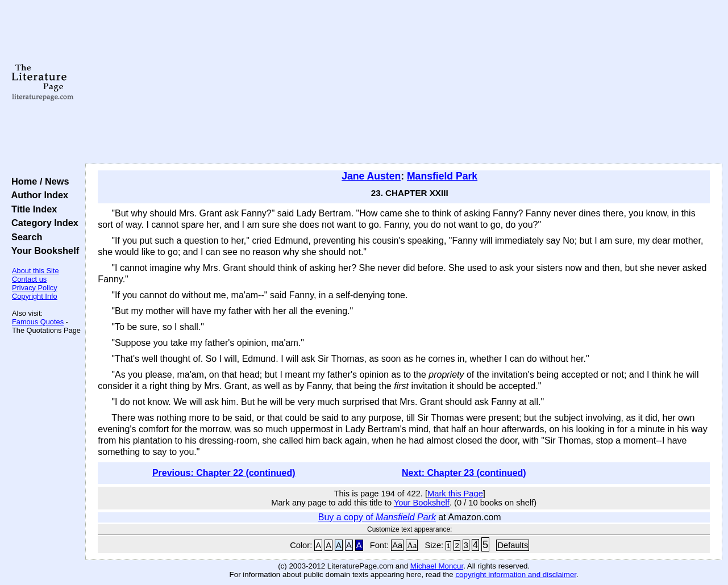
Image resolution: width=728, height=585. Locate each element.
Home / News (38, 181)
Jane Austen (371, 176)
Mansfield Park (442, 176)
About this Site (36, 271)
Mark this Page (455, 494)
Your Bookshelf (43, 250)
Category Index (42, 223)
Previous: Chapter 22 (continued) (224, 473)
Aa (397, 545)
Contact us (29, 279)
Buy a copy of (377, 517)
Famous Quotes (38, 322)
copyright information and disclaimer (516, 574)
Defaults (513, 545)
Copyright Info (35, 296)
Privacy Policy (35, 288)
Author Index (37, 195)
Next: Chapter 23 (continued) (464, 473)
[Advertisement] (404, 82)
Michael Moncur (437, 566)
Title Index (32, 209)
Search (24, 237)
